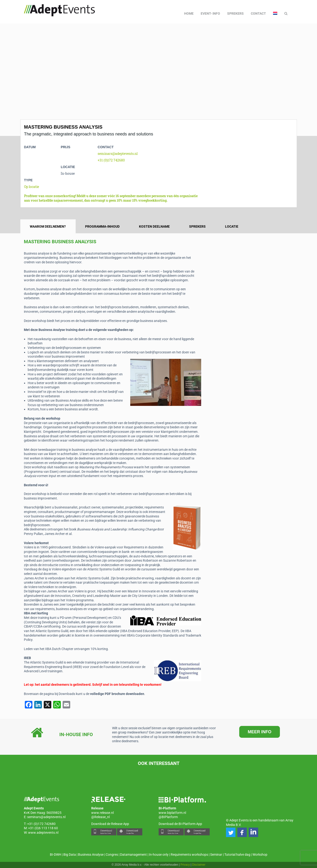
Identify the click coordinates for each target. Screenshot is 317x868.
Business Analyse (91, 855)
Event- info (210, 13)
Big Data (70, 855)
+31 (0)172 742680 (111, 160)
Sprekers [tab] (197, 226)
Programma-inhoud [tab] (102, 226)
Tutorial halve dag (237, 855)
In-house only (159, 855)
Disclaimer (199, 865)
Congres (112, 855)
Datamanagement (133, 855)
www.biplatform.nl (172, 813)
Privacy (185, 865)
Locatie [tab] (232, 226)
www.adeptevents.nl (43, 833)
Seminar (216, 855)
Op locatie (32, 187)
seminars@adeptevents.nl (118, 154)
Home (189, 13)
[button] (231, 832)
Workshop (260, 855)
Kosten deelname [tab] (154, 226)
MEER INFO (260, 732)
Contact (258, 13)
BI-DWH (56, 855)
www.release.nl (102, 813)
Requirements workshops (189, 855)
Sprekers (235, 13)
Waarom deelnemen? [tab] (48, 226)
